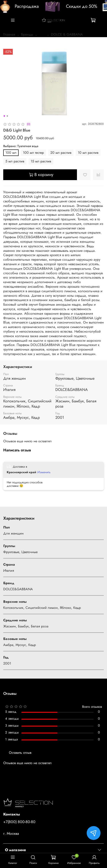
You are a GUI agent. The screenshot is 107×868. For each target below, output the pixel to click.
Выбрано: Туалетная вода (21, 146)
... (42, 35)
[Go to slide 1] (4, 116)
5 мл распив (15, 161)
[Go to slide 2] (7, 116)
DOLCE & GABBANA (67, 34)
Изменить (44, 472)
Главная (9, 34)
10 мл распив (88, 153)
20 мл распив (61, 153)
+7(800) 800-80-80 (19, 822)
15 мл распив (41, 161)
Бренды (27, 34)
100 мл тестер (33, 153)
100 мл (11, 153)
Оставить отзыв (20, 753)
